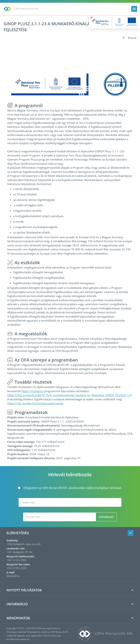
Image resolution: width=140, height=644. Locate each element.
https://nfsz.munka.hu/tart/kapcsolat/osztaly (35, 403)
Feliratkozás (106, 517)
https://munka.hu (33, 391)
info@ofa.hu (13, 576)
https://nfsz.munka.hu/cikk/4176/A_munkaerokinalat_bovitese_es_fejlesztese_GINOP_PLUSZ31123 (70, 395)
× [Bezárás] (92, 17)
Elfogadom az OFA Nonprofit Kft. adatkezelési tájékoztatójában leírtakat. (70, 488)
